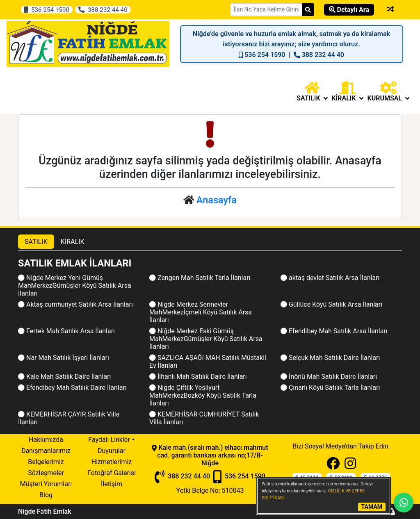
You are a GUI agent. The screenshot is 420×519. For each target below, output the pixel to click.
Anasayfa (217, 200)
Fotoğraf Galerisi (112, 473)
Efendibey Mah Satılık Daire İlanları (72, 388)
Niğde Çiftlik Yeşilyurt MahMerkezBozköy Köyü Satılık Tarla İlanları (203, 395)
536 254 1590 (47, 9)
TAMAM (372, 507)
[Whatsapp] (404, 503)
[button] (312, 92)
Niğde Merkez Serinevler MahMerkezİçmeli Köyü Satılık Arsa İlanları (201, 312)
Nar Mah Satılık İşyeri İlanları (64, 358)
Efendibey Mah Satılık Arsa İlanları (334, 331)
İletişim (112, 484)
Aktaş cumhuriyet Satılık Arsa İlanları (75, 304)
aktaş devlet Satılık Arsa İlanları (330, 278)
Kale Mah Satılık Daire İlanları (64, 377)
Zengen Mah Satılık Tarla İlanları (200, 278)
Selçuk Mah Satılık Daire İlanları (330, 358)
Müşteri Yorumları (46, 484)
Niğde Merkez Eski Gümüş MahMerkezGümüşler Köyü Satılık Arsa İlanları (206, 339)
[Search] (308, 10)
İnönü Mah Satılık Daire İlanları (329, 377)
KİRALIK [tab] (73, 242)
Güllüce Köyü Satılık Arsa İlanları (331, 304)
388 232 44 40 (103, 9)
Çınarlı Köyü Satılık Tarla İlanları (330, 388)
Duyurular (112, 451)
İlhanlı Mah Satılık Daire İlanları (198, 377)
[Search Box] (266, 10)
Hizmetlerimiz (112, 462)
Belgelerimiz (46, 462)
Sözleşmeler (46, 473)
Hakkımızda (46, 440)
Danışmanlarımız (46, 451)
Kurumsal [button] (388, 92)
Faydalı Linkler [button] (109, 440)
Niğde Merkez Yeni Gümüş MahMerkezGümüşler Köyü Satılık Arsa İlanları (75, 286)
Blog (46, 495)
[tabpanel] (210, 343)
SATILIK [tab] (36, 242)
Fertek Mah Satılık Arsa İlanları (66, 331)
